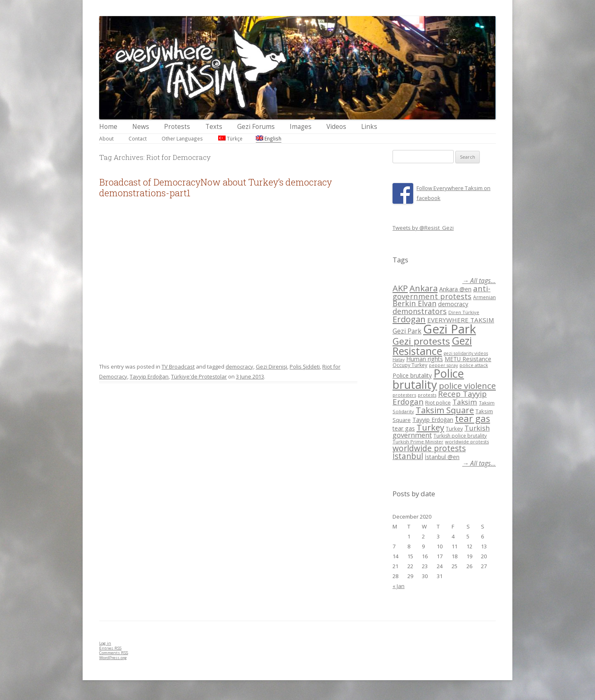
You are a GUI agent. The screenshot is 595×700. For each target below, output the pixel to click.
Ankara (424, 288)
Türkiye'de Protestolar (199, 376)
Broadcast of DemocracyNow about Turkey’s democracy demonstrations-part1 (215, 187)
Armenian (484, 297)
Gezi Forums (256, 127)
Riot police (438, 402)
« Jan (399, 586)
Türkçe (230, 138)
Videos (336, 127)
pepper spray (443, 365)
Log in (105, 643)
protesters (404, 395)
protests (427, 395)
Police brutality (412, 375)
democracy (239, 367)
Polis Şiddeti (305, 367)
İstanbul (408, 456)
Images (301, 127)
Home (108, 127)
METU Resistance (468, 359)
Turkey (430, 427)
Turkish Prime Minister (418, 442)
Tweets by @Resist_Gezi (423, 228)
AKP (400, 288)
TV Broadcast (178, 367)
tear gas (472, 418)
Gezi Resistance (432, 346)
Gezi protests (421, 341)
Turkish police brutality (460, 436)
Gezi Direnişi (271, 367)
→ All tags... (479, 281)
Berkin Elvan (414, 303)
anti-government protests (441, 292)
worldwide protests (467, 442)
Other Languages (182, 138)
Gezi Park (407, 331)
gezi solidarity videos (466, 353)
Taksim (465, 402)
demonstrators (420, 311)
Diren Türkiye (464, 312)
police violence (467, 386)
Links (369, 127)
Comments (114, 653)
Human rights (425, 359)
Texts (214, 127)
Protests (177, 127)
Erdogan (409, 319)
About (106, 138)
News (141, 127)
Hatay (399, 360)
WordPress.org (113, 658)
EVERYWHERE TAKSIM (461, 320)
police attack (474, 365)
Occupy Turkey (410, 365)
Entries (110, 648)
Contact (138, 138)
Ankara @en (455, 289)
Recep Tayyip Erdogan (440, 398)
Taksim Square (445, 410)
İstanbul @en (442, 457)
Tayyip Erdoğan (149, 376)
